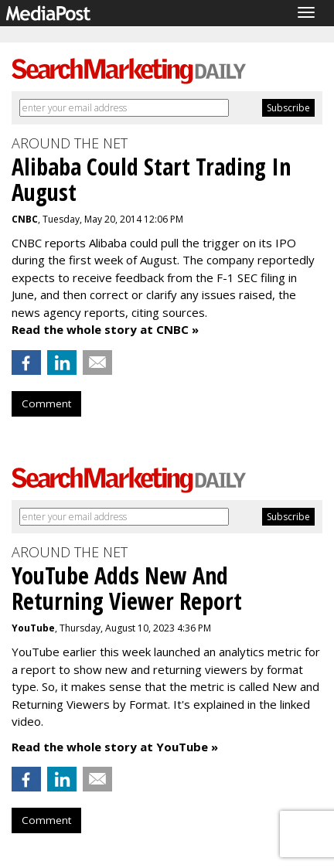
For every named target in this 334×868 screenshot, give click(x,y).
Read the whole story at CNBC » (105, 329)
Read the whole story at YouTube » (115, 747)
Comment (46, 403)
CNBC (25, 219)
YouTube (33, 628)
